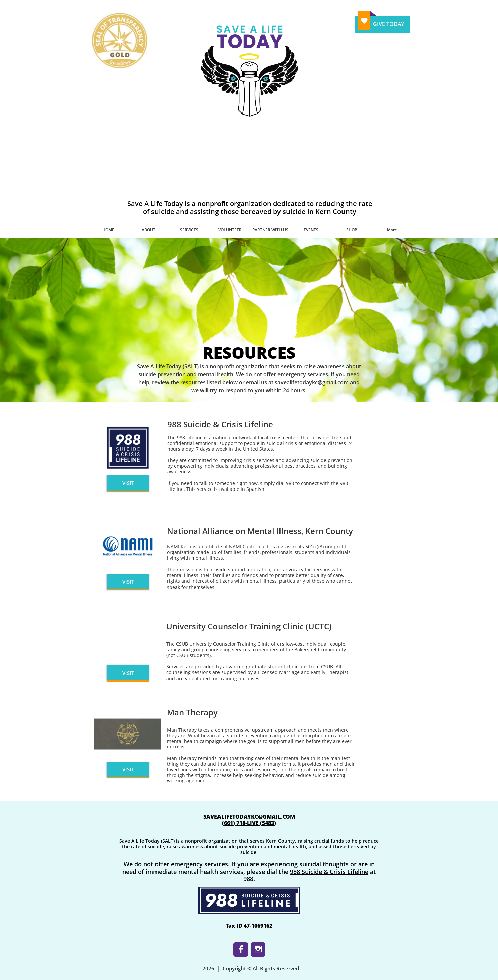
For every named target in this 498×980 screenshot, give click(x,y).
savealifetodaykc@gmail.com (312, 382)
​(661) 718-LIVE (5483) (249, 823)
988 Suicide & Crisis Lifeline (329, 872)
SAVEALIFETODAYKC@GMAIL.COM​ (249, 817)
